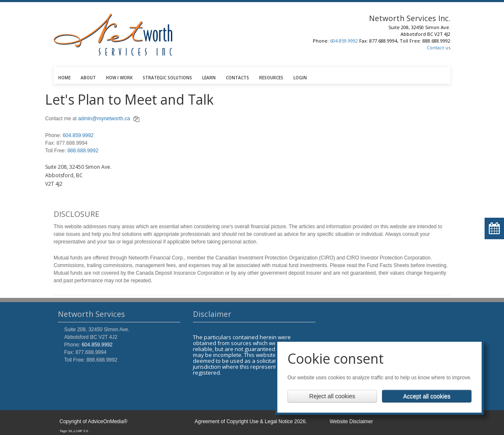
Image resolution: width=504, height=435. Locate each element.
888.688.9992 (83, 151)
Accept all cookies (427, 396)
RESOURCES (271, 78)
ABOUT (88, 78)
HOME (64, 78)
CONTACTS (237, 78)
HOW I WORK (119, 78)
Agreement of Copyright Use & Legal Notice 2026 (250, 421)
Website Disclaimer (351, 421)
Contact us (439, 47)
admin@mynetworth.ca (104, 119)
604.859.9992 (344, 41)
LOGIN (300, 78)
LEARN (209, 78)
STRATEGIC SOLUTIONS (167, 78)
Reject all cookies (332, 396)
